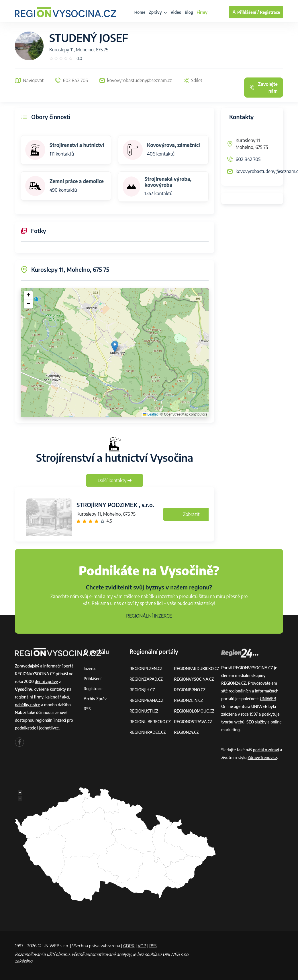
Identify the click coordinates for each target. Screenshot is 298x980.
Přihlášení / (245, 12)
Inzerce (90, 668)
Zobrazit (191, 514)
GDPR (129, 946)
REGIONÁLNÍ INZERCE (149, 616)
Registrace (270, 12)
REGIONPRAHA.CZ (146, 700)
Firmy (202, 12)
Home (140, 12)
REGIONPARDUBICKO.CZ (197, 668)
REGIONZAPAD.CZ (146, 679)
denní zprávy (46, 681)
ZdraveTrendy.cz (262, 757)
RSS (87, 709)
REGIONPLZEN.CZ (146, 668)
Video (176, 12)
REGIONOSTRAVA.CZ (193, 722)
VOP (142, 946)
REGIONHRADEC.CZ (148, 732)
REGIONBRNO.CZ (190, 690)
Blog (189, 12)
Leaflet (150, 414)
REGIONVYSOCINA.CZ (194, 679)
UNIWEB (268, 699)
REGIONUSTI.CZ (144, 711)
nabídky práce (28, 705)
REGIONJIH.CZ (142, 690)
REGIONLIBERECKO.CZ (150, 722)
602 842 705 (248, 159)
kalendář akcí (57, 697)
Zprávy (158, 12)
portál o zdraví (266, 750)
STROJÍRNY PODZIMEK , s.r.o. (115, 505)
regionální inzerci (51, 720)
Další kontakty (115, 480)
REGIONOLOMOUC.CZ (194, 711)
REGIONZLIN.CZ (188, 700)
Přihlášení (93, 679)
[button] (115, 347)
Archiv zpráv (95, 699)
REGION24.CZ (186, 732)
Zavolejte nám (264, 88)
